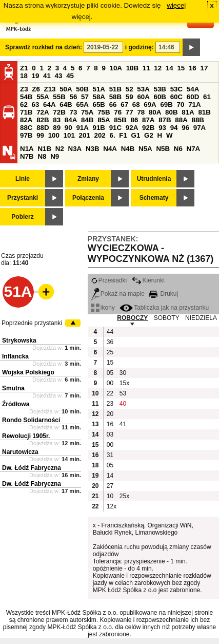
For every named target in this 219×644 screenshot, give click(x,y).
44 (110, 332)
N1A (27, 149)
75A (87, 112)
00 (110, 383)
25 (110, 352)
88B (197, 120)
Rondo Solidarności (31, 420)
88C (26, 128)
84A (71, 120)
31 (110, 455)
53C (176, 89)
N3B (93, 149)
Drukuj (164, 294)
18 (24, 76)
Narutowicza (20, 452)
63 (36, 105)
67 (124, 105)
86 (134, 120)
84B (87, 120)
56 (73, 97)
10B (132, 68)
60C (176, 97)
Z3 (24, 89)
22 (110, 393)
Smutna (13, 388)
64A (49, 105)
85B (120, 120)
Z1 (24, 68)
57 (85, 97)
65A (82, 105)
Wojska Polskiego (28, 372)
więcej (176, 5)
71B (26, 112)
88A (181, 120)
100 (54, 135)
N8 (42, 156)
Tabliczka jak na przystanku (164, 308)
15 (181, 68)
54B (26, 97)
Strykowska (19, 340)
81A (188, 112)
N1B (44, 149)
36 (110, 342)
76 (118, 112)
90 (68, 128)
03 (110, 434)
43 (59, 76)
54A (193, 89)
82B (43, 120)
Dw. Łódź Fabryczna (32, 468)
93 (162, 128)
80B (171, 112)
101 (69, 135)
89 (57, 128)
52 (130, 89)
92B (148, 128)
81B (204, 112)
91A (82, 128)
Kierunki (148, 280)
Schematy (154, 198)
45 (70, 76)
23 (110, 404)
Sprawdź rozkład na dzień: (44, 47)
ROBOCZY (132, 318)
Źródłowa (16, 404)
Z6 (36, 89)
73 (73, 112)
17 (204, 68)
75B (104, 112)
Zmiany (88, 179)
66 (113, 105)
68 (136, 105)
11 (146, 68)
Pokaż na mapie (118, 294)
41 (47, 76)
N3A (75, 149)
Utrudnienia (154, 179)
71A (194, 105)
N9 (55, 156)
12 (158, 68)
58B (115, 97)
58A (99, 97)
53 (123, 393)
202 (100, 135)
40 (123, 404)
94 (174, 128)
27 (110, 486)
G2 (149, 135)
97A (200, 128)
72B (59, 112)
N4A (110, 149)
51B (115, 89)
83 (57, 120)
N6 (178, 149)
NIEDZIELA (201, 318)
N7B (27, 156)
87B (165, 120)
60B (160, 97)
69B (166, 105)
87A (148, 120)
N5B (163, 149)
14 (170, 68)
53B (160, 89)
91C (115, 128)
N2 (60, 149)
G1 (136, 135)
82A (26, 120)
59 (130, 97)
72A (43, 112)
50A (66, 89)
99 (40, 135)
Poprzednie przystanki (32, 323)
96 (185, 128)
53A (143, 89)
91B (99, 128)
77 (130, 112)
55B (59, 97)
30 (123, 373)
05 (110, 373)
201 (85, 135)
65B (99, 105)
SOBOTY (167, 318)
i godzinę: (140, 47)
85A (104, 120)
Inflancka (15, 356)
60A (143, 97)
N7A (194, 149)
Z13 (50, 89)
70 (181, 105)
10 (110, 496)
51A (99, 89)
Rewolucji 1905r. (26, 436)
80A (155, 112)
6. (113, 135)
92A (132, 128)
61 (207, 97)
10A (116, 68)
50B (82, 89)
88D (43, 128)
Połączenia (88, 198)
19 (36, 76)
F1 (123, 135)
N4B (128, 149)
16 (193, 68)
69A (150, 105)
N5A (145, 149)
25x (124, 496)
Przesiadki (109, 280)
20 (110, 414)
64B (66, 105)
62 (24, 105)
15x (124, 383)
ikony (103, 308)
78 (141, 112)
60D (193, 97)
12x (112, 506)
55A (43, 97)
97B (26, 135)
